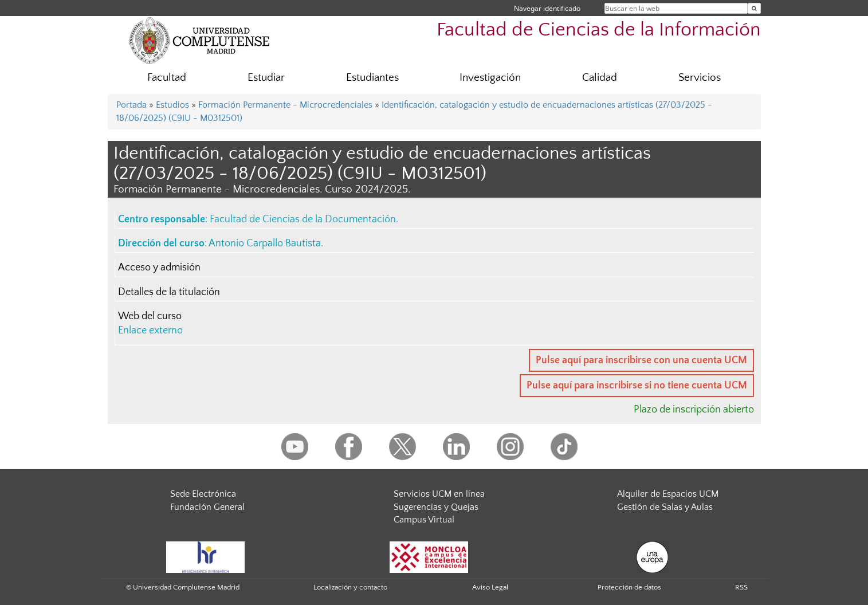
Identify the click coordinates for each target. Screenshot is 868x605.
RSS (741, 587)
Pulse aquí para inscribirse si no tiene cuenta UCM (637, 386)
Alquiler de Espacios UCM (668, 494)
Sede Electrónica (203, 494)
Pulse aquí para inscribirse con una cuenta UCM (641, 360)
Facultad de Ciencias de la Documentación (303, 219)
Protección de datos (629, 587)
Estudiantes (372, 78)
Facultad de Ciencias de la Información (599, 30)
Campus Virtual (424, 520)
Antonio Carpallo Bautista (265, 243)
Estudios (172, 105)
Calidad (600, 78)
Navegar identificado (547, 8)
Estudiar (266, 78)
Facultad (167, 78)
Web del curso (150, 316)
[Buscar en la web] (754, 8)
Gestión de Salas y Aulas (665, 507)
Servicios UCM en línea (439, 494)
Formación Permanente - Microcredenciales (285, 105)
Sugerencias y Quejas (436, 507)
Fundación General (207, 507)
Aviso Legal (490, 587)
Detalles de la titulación (169, 292)
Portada (131, 105)
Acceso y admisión (159, 268)
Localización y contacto (350, 587)
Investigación (490, 78)
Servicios (700, 78)
